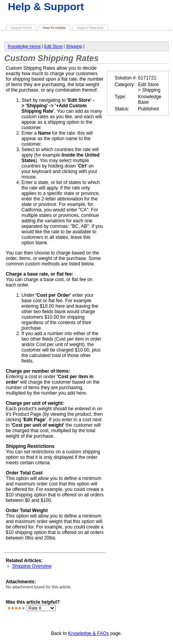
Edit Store (54, 46)
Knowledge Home (24, 46)
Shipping (74, 46)
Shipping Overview (32, 566)
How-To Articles (54, 28)
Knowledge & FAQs (88, 633)
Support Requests (90, 28)
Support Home (21, 28)
